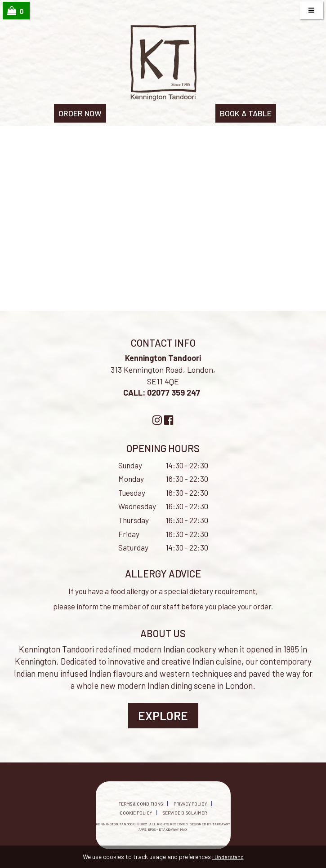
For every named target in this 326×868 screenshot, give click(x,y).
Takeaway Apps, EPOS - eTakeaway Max (184, 826)
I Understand (228, 857)
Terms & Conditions (141, 804)
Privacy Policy (190, 804)
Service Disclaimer (185, 813)
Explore (163, 716)
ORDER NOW (80, 113)
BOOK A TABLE (246, 113)
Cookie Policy (136, 813)
